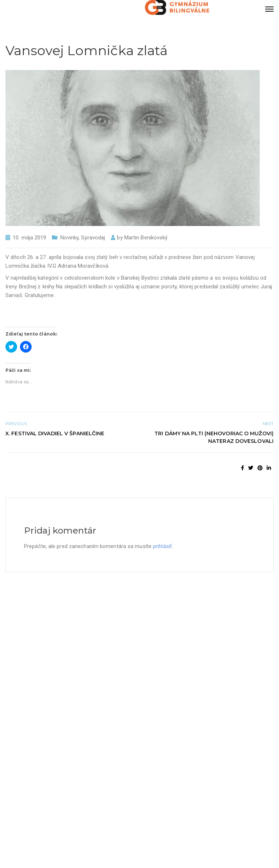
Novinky (70, 238)
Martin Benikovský (146, 238)
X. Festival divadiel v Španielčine (55, 433)
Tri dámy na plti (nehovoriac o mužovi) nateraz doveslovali (214, 437)
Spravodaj (93, 238)
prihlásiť (162, 546)
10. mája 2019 (29, 238)
